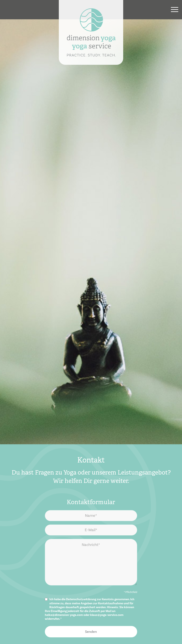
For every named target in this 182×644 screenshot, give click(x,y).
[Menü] (172, 10)
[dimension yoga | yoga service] (91, 32)
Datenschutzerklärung (81, 599)
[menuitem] (172, 10)
